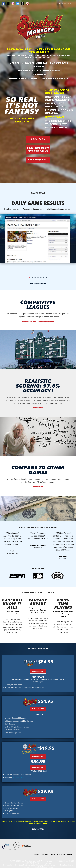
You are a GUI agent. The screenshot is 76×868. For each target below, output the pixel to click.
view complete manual (38, 283)
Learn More (38, 408)
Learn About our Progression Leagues (38, 321)
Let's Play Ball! (38, 160)
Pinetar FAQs (19, 777)
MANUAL (71, 855)
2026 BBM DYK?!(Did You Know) (38, 150)
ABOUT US (61, 855)
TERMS (37, 855)
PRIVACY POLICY (48, 855)
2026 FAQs (38, 139)
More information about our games (38, 829)
